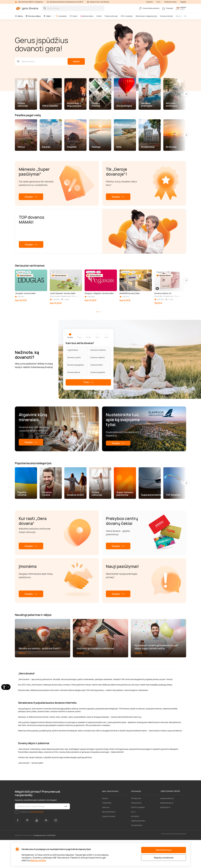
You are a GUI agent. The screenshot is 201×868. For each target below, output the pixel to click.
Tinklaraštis (107, 831)
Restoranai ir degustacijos (146, 16)
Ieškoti (76, 61)
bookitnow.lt (165, 835)
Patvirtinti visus (164, 850)
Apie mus (106, 835)
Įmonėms (149, 2)
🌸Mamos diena (87, 16)
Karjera (105, 826)
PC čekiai (73, 16)
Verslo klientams (109, 840)
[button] (186, 94)
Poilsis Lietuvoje (111, 16)
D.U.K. (159, 2)
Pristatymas (136, 826)
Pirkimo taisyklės (138, 835)
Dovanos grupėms (98, 372)
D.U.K (133, 840)
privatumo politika (37, 840)
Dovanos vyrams (74, 357)
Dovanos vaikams (98, 357)
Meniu (19, 16)
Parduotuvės (136, 831)
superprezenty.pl (167, 826)
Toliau (88, 382)
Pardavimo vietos (170, 2)
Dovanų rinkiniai (166, 16)
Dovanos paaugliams (76, 365)
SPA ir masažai (127, 16)
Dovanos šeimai (74, 372)
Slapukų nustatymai (164, 858)
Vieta (47, 16)
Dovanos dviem (97, 365)
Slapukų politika (38, 860)
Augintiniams (73, 350)
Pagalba (183, 2)
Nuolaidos (61, 16)
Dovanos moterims (98, 350)
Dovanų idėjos (33, 16)
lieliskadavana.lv (167, 831)
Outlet (99, 16)
